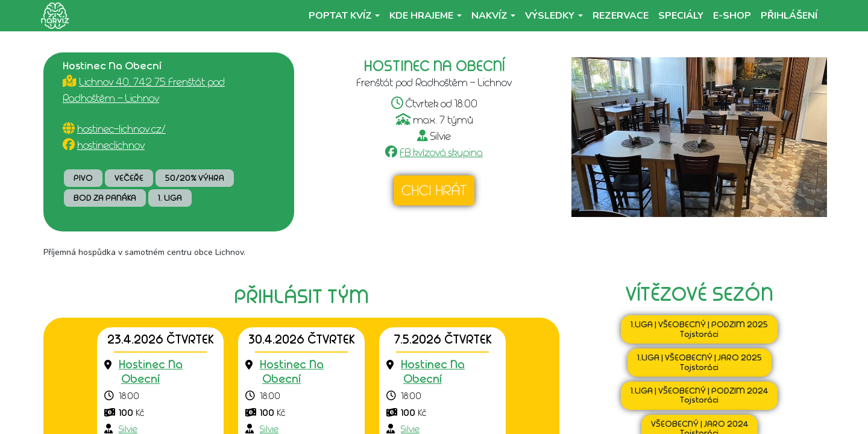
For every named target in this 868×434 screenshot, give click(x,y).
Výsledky (550, 16)
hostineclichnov (111, 145)
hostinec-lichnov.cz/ (121, 129)
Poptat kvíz (340, 16)
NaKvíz (489, 16)
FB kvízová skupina (441, 153)
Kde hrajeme (421, 16)
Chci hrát (434, 190)
